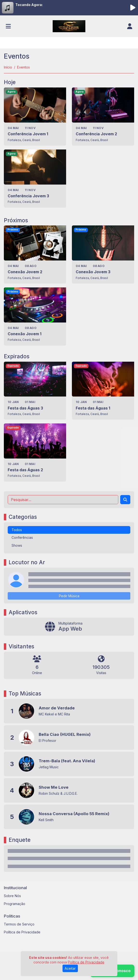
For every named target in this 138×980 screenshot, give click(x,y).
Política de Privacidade (22, 932)
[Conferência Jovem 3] (35, 179)
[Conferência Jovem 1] (35, 117)
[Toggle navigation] (8, 26)
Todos (17, 530)
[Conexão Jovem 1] (35, 316)
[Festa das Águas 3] (35, 391)
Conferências (22, 537)
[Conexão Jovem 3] (103, 254)
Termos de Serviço (19, 924)
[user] (130, 26)
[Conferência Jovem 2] (103, 117)
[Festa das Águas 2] (35, 453)
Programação (15, 904)
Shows (17, 545)
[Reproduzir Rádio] (133, 8)
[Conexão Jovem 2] (35, 254)
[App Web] (69, 627)
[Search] (125, 500)
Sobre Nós (12, 896)
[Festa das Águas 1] (103, 391)
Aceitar (70, 968)
